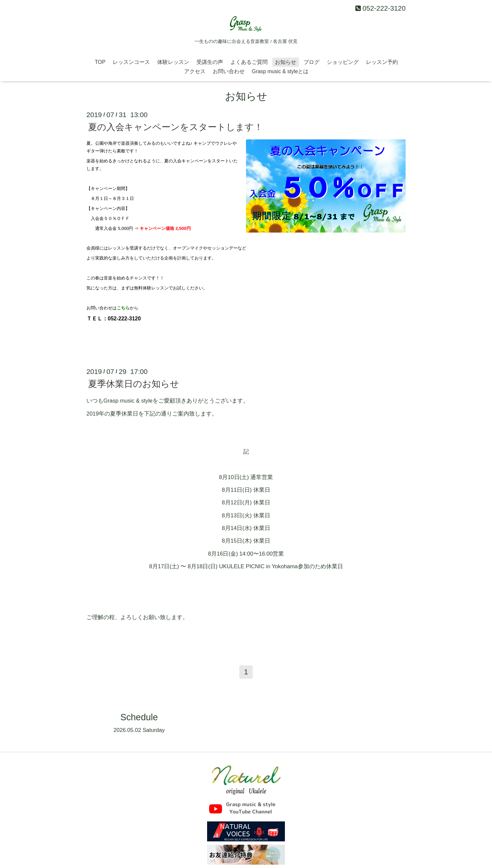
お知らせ (286, 62)
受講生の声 (210, 62)
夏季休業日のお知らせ (134, 384)
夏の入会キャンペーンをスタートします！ (176, 127)
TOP (100, 62)
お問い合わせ (229, 71)
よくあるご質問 (249, 62)
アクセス (195, 71)
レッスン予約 (382, 62)
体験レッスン (173, 62)
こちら (123, 308)
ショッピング (343, 62)
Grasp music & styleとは (280, 71)
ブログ (311, 62)
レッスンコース (131, 62)
